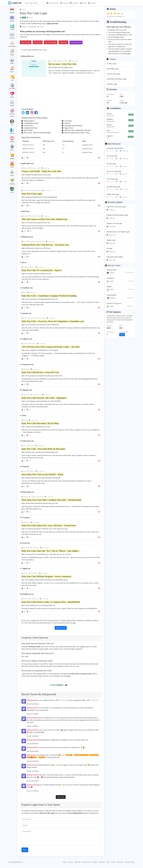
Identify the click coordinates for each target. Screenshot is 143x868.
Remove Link (86, 862)
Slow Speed (38, 42)
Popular (95, 862)
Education (12, 38)
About (64, 862)
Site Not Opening (51, 42)
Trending (102, 862)
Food (12, 80)
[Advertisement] (61, 92)
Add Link (77, 862)
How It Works (28, 130)
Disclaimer (120, 862)
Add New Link (61, 628)
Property (12, 133)
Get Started (68, 121)
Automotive (12, 13)
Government (12, 89)
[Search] (34, 3)
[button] (66, 685)
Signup (92, 3)
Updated (64, 3)
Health (12, 97)
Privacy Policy (130, 862)
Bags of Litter (69, 128)
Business (12, 21)
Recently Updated (114, 202)
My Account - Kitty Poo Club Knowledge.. (37, 133)
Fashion (12, 63)
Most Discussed (53, 3)
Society (12, 167)
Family (12, 55)
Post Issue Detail (76, 42)
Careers (12, 29)
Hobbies (12, 105)
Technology (12, 184)
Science (12, 150)
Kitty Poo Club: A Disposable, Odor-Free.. (78, 130)
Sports (12, 175)
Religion (12, 142)
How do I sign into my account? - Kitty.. (77, 133)
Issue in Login (26, 42)
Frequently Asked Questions (73, 126)
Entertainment (12, 46)
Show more (61, 797)
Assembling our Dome (31, 123)
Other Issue (63, 42)
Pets (12, 125)
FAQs (108, 862)
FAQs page (127, 54)
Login (84, 3)
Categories (74, 3)
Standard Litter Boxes (31, 128)
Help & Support (29, 121)
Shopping (12, 159)
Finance (12, 72)
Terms (113, 862)
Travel (12, 192)
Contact (70, 862)
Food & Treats (28, 126)
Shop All (67, 123)
